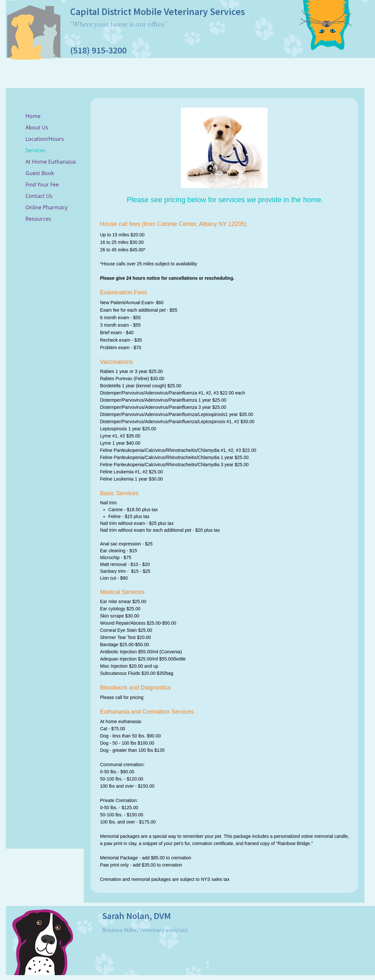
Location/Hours (45, 139)
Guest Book (40, 173)
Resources (38, 219)
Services (36, 150)
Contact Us (39, 196)
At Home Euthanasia (51, 162)
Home (33, 116)
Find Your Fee (42, 185)
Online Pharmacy (47, 207)
